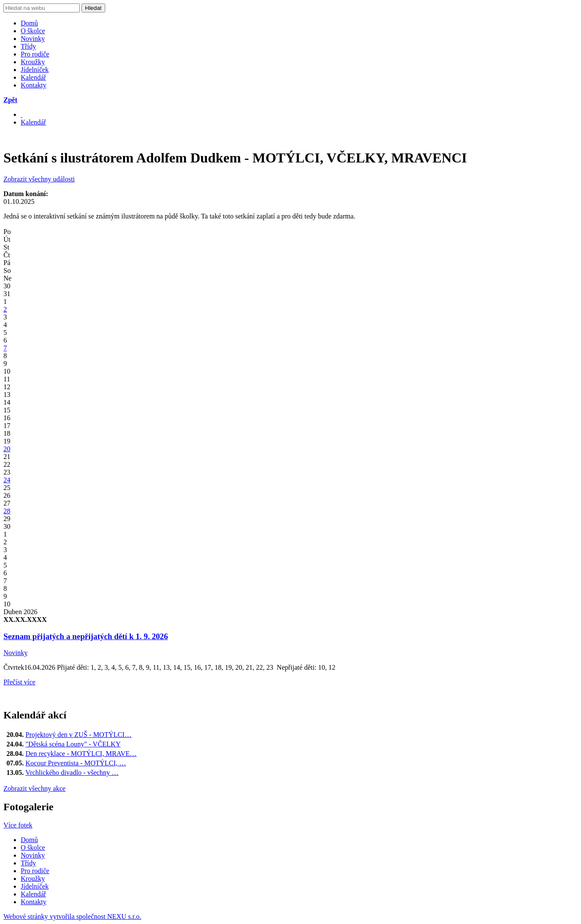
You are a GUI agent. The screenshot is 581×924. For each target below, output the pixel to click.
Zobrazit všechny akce (35, 788)
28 (7, 511)
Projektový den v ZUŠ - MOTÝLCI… (79, 735)
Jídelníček (35, 70)
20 (7, 449)
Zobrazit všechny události (39, 179)
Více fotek (18, 825)
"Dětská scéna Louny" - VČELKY (73, 744)
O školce (33, 31)
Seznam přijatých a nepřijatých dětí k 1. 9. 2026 (86, 636)
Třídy (28, 46)
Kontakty (34, 85)
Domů (29, 23)
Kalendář (33, 77)
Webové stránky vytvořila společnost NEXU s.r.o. (72, 916)
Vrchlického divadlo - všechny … (72, 773)
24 (7, 480)
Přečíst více (19, 682)
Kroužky (33, 62)
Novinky (33, 39)
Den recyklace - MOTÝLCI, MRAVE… (81, 754)
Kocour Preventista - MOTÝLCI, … (76, 763)
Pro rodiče (35, 54)
